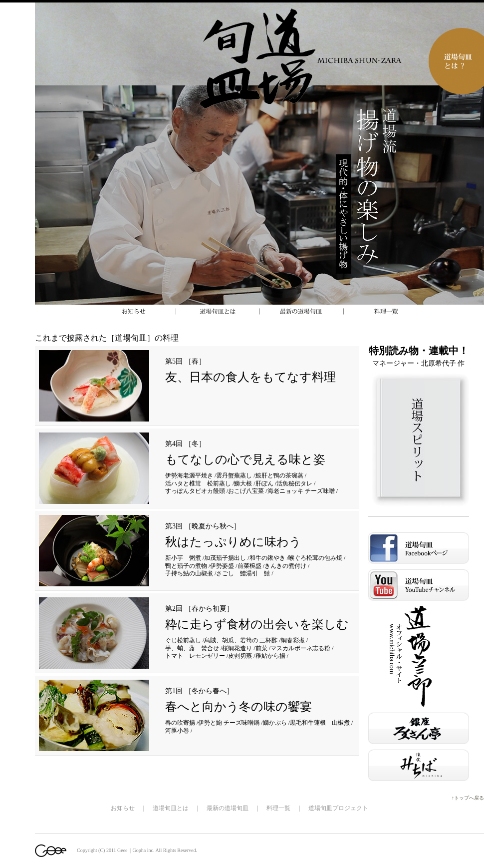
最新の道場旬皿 (228, 808)
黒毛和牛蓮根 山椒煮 (320, 723)
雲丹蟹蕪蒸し (234, 475)
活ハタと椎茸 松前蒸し (198, 483)
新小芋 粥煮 (183, 558)
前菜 (261, 648)
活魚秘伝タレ (294, 483)
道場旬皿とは (171, 808)
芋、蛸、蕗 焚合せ (192, 648)
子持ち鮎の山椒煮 (189, 573)
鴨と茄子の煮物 (186, 566)
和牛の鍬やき (267, 558)
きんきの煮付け (285, 566)
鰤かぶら (275, 723)
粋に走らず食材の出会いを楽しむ (257, 624)
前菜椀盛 (249, 566)
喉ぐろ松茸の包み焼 (315, 558)
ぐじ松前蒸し (183, 640)
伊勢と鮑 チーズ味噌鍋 (229, 723)
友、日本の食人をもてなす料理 (250, 377)
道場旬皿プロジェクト (338, 808)
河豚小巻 (177, 731)
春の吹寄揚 (180, 723)
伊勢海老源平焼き (189, 475)
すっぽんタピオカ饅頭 (195, 491)
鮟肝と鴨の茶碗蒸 (279, 475)
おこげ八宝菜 (246, 491)
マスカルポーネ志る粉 (300, 648)
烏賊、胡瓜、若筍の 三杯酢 (241, 640)
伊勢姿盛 (222, 566)
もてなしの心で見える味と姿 (245, 459)
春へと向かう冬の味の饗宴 (239, 707)
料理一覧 (278, 808)
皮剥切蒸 (240, 656)
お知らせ (123, 808)
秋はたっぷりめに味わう (233, 542)
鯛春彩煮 (293, 640)
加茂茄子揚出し (225, 558)
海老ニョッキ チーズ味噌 (301, 491)
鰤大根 (243, 483)
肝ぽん (264, 483)
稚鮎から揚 (270, 656)
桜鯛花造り (237, 648)
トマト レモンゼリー (195, 656)
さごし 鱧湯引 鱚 (243, 573)
